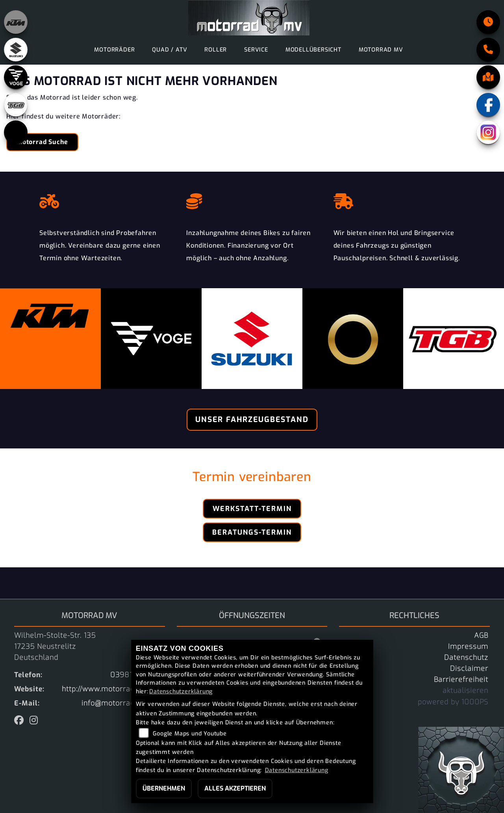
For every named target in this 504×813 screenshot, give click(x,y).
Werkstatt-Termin (252, 509)
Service (256, 50)
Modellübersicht (313, 50)
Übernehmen (164, 788)
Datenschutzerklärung (181, 692)
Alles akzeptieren (235, 788)
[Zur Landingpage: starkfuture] (16, 132)
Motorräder (114, 50)
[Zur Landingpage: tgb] (16, 105)
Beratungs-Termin (252, 532)
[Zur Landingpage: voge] (16, 77)
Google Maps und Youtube (190, 734)
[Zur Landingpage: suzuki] (16, 50)
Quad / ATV (170, 50)
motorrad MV (381, 50)
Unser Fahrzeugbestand (252, 419)
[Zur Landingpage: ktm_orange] (16, 22)
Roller (216, 50)
